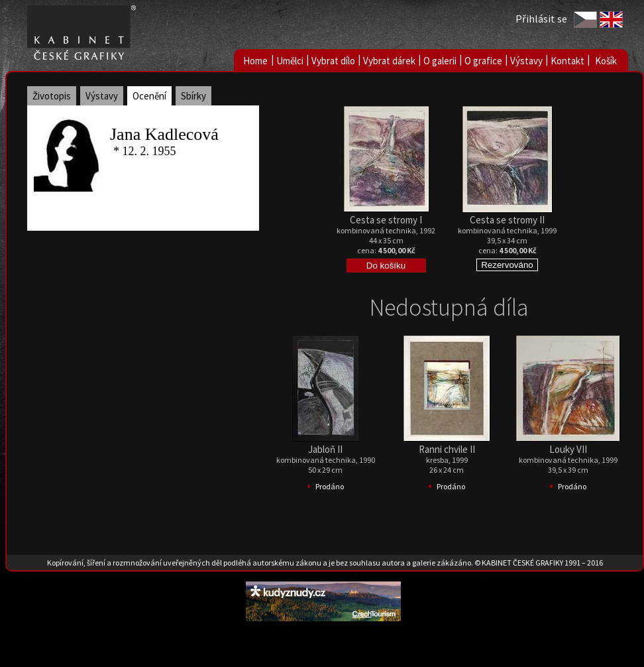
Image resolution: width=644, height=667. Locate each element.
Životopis (52, 96)
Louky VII (568, 449)
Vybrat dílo (333, 61)
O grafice (483, 61)
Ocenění (149, 96)
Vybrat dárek (389, 61)
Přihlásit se (541, 19)
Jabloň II (325, 449)
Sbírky (193, 96)
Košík (606, 61)
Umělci (290, 61)
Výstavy (526, 61)
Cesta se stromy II (507, 220)
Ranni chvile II (447, 449)
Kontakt (567, 61)
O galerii (440, 61)
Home (255, 61)
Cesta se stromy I (386, 220)
